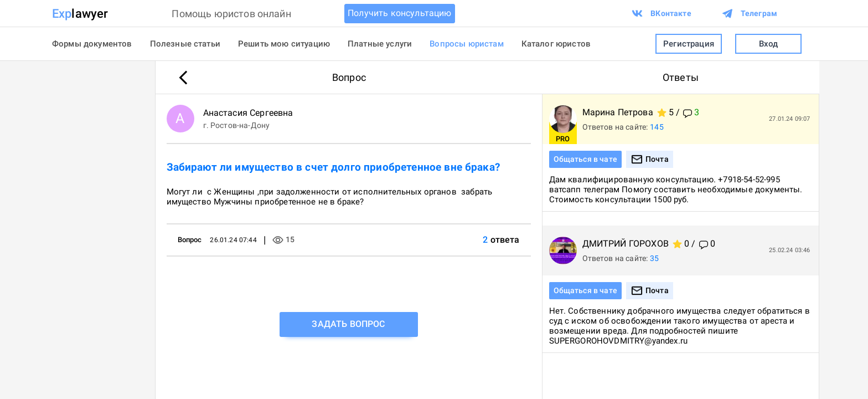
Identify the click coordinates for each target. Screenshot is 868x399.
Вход (768, 44)
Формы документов (92, 44)
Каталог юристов (556, 44)
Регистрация (689, 44)
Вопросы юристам (466, 44)
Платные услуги (380, 44)
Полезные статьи (185, 44)
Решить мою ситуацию (284, 44)
